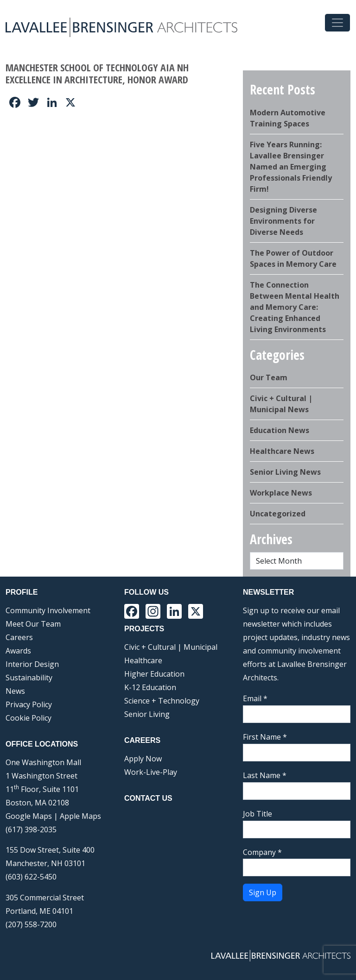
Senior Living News (285, 472)
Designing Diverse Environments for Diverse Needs (283, 221)
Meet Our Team (33, 624)
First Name (265, 737)
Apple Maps (80, 816)
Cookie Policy (29, 718)
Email (255, 698)
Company (262, 852)
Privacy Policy (29, 704)
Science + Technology (162, 701)
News (15, 691)
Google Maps (29, 816)
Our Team (269, 377)
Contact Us (148, 798)
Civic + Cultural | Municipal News (281, 404)
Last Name (265, 775)
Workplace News (281, 493)
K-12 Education (150, 687)
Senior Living (147, 714)
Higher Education (154, 674)
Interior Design (32, 664)
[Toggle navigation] (337, 23)
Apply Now (143, 759)
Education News (280, 430)
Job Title (257, 814)
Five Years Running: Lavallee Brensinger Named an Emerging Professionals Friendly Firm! (291, 167)
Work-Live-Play (151, 772)
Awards (18, 651)
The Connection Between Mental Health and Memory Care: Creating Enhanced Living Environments (295, 307)
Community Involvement (48, 610)
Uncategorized (278, 514)
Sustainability (29, 678)
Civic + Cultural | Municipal (171, 647)
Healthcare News (282, 451)
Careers (19, 637)
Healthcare (143, 660)
